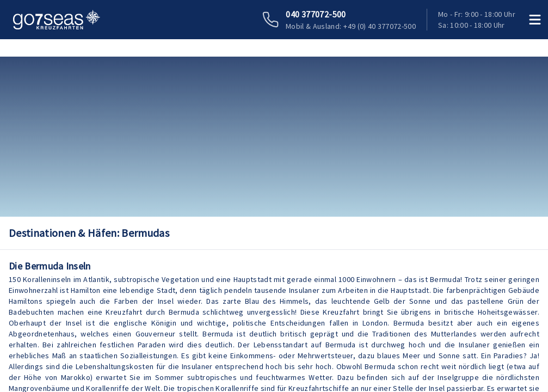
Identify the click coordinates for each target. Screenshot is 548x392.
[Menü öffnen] (535, 20)
